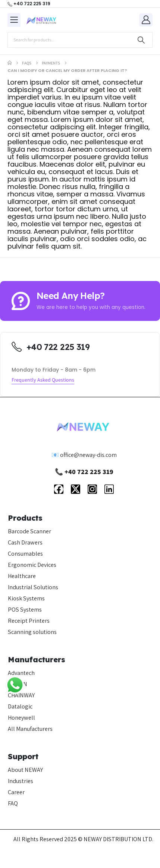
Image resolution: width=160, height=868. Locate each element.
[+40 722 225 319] (29, 4)
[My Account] (146, 20)
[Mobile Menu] (14, 20)
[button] (43, 380)
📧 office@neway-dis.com (84, 455)
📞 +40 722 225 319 (84, 472)
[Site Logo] (41, 20)
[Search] (141, 40)
